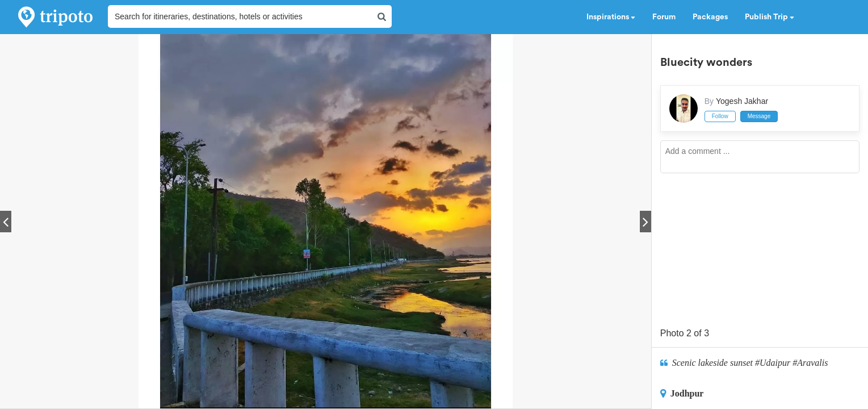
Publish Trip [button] (770, 17)
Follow (720, 116)
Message (759, 116)
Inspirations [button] (611, 17)
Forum (664, 17)
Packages (710, 17)
